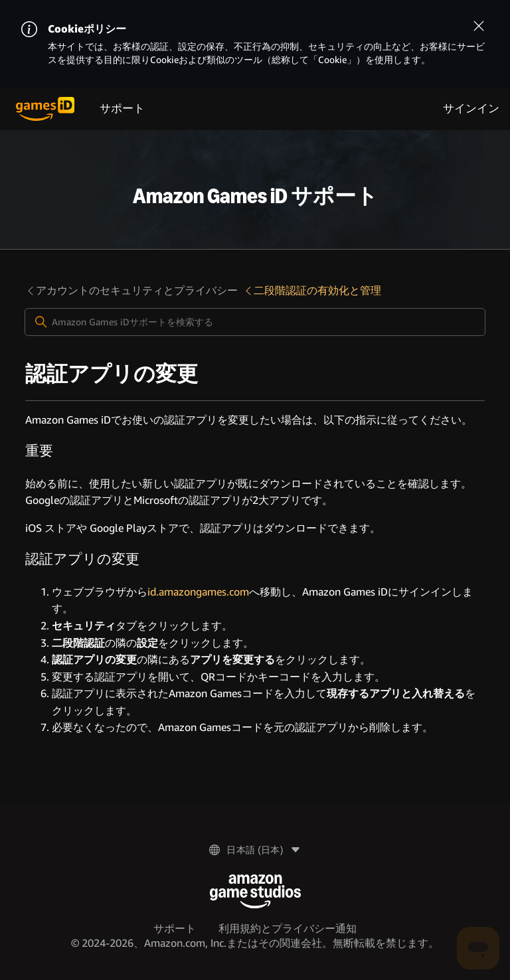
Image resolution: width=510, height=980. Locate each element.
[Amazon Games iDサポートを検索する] (255, 322)
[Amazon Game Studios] (255, 891)
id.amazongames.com (198, 592)
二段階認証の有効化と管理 (312, 290)
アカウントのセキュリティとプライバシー (131, 290)
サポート (122, 109)
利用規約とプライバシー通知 (288, 929)
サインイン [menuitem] (471, 109)
